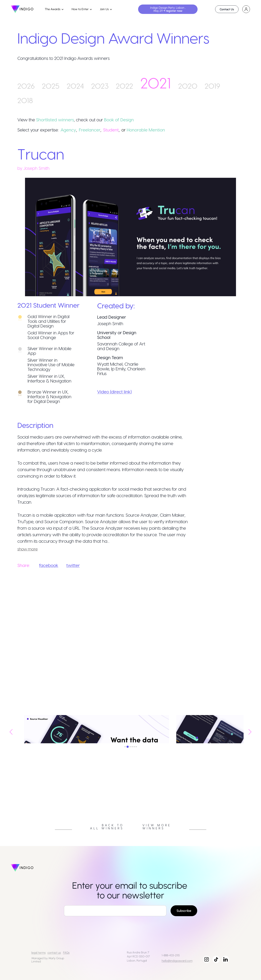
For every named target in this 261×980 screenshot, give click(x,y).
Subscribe (184, 911)
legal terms (39, 953)
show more (28, 549)
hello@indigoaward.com (177, 961)
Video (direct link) (114, 392)
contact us (54, 953)
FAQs (66, 953)
